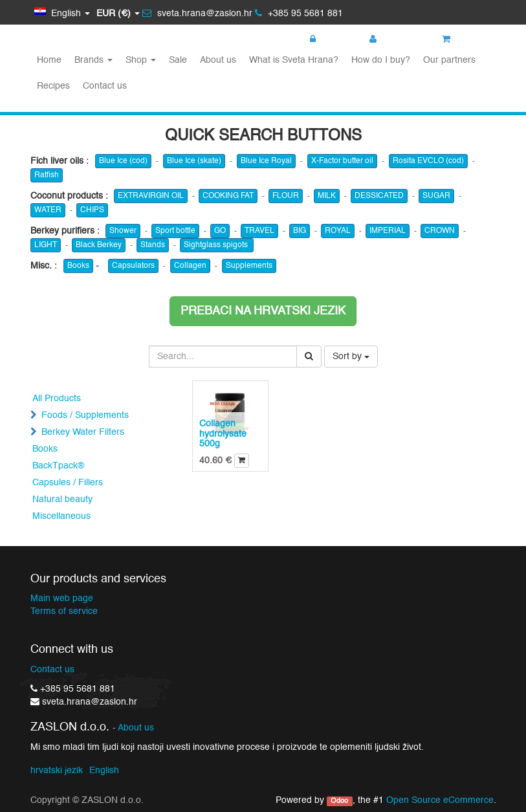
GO (220, 231)
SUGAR (436, 196)
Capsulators (133, 266)
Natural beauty (62, 499)
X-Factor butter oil (342, 161)
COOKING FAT (228, 196)
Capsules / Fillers (68, 483)
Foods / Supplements (85, 415)
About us (136, 728)
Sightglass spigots (217, 245)
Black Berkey (99, 245)
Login (327, 39)
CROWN (440, 231)
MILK (327, 196)
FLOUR (286, 196)
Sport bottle (175, 231)
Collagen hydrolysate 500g (223, 434)
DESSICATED (379, 196)
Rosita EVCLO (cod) (428, 161)
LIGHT (46, 245)
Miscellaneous (61, 516)
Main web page (62, 598)
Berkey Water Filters (83, 432)
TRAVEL (259, 231)
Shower (123, 231)
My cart (464, 39)
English (104, 771)
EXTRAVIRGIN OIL (151, 196)
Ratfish (47, 175)
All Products (57, 399)
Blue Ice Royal (266, 161)
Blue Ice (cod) (123, 161)
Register (393, 39)
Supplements (249, 266)
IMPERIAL (388, 231)
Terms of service (64, 611)
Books (78, 266)
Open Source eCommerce (440, 800)
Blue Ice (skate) (194, 161)
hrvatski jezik (57, 771)
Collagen (190, 266)
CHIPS (92, 210)
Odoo (339, 801)
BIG (300, 231)
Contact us (52, 670)
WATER (48, 210)
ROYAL (338, 231)
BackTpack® (58, 466)
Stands (153, 245)
